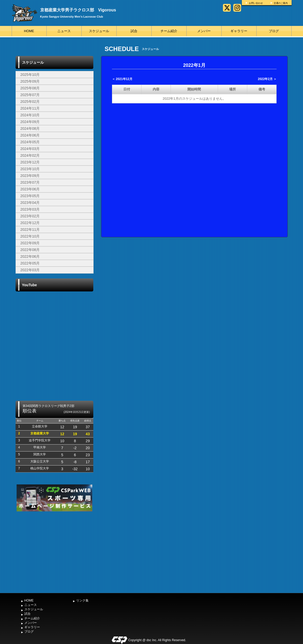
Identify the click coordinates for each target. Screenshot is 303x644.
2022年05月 (30, 263)
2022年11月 (30, 230)
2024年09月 (30, 122)
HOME (29, 31)
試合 (134, 31)
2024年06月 (30, 135)
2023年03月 (30, 209)
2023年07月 (30, 182)
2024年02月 (30, 155)
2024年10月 (30, 115)
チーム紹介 (169, 31)
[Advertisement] (54, 552)
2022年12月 (30, 223)
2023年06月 (30, 189)
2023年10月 (30, 169)
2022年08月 (30, 250)
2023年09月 (30, 176)
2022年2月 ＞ (267, 79)
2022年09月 (30, 243)
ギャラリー (239, 31)
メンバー (204, 31)
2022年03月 (30, 270)
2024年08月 (30, 128)
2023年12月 (30, 162)
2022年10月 (30, 236)
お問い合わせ (256, 3)
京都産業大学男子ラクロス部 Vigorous (78, 10)
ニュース (64, 31)
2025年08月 (30, 88)
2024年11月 (30, 108)
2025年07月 (30, 95)
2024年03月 (30, 149)
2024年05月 (30, 142)
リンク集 (82, 600)
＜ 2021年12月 (122, 79)
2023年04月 (30, 203)
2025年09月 (30, 81)
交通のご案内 (281, 3)
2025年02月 (30, 102)
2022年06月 (30, 256)
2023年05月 (30, 196)
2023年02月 (30, 216)
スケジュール (99, 31)
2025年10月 (30, 75)
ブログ (274, 31)
